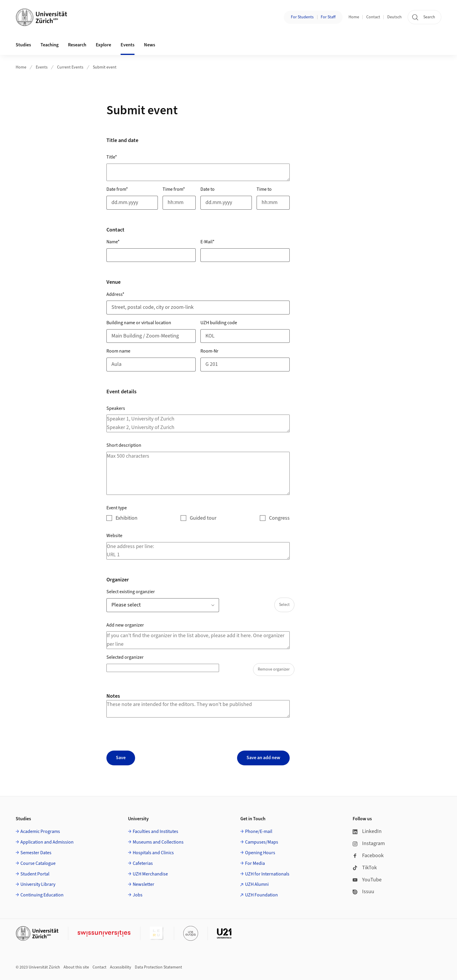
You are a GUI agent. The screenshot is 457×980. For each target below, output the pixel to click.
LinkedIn (367, 831)
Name (113, 242)
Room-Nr (209, 351)
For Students (302, 17)
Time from (174, 189)
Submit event (105, 67)
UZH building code (219, 323)
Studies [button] (23, 45)
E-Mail (208, 242)
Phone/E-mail (259, 831)
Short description (124, 445)
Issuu (363, 892)
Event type (117, 508)
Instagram (369, 843)
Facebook (368, 856)
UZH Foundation (261, 895)
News (150, 45)
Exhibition (127, 518)
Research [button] (77, 45)
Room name (118, 351)
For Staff (328, 17)
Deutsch (394, 17)
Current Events (70, 67)
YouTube (367, 880)
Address (115, 294)
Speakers (116, 408)
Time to (264, 189)
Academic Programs (40, 831)
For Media (255, 863)
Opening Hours (260, 853)
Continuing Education (42, 895)
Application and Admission (47, 842)
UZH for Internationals (267, 874)
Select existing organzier (131, 592)
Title (112, 157)
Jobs (138, 895)
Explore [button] (103, 45)
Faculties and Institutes (155, 831)
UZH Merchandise (150, 874)
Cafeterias (143, 863)
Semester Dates (36, 853)
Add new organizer (125, 625)
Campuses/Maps (262, 842)
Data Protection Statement (158, 967)
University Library (38, 884)
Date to (208, 189)
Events (42, 67)
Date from (117, 189)
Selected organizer (125, 657)
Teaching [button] (50, 45)
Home (354, 17)
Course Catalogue (38, 863)
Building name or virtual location (139, 323)
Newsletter (144, 884)
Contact (373, 17)
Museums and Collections (158, 842)
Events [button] (128, 45)
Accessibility (121, 967)
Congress (279, 518)
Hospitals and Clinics (153, 853)
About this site (76, 967)
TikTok (365, 868)
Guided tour (203, 518)
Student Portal (35, 874)
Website (114, 536)
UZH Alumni (257, 884)
